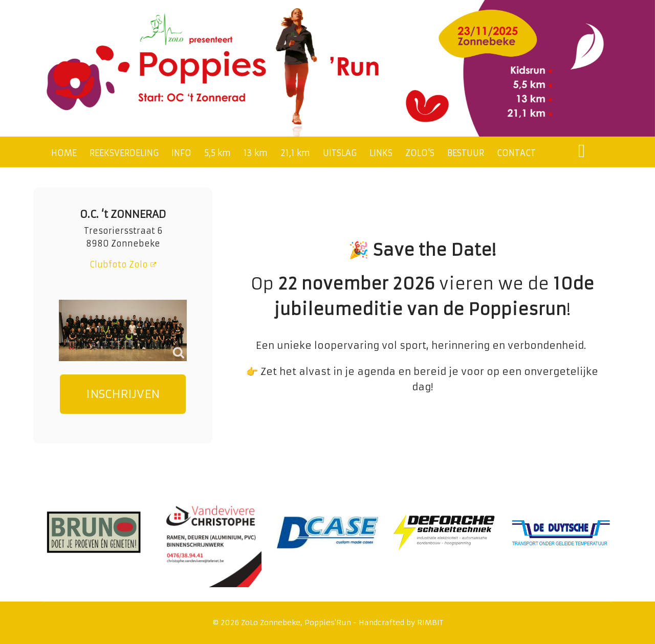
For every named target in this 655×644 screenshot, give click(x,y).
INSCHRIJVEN (123, 394)
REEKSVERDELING (124, 153)
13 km (256, 153)
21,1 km (295, 153)
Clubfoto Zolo (123, 264)
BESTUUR (466, 153)
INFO (181, 153)
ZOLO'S (420, 153)
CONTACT (516, 153)
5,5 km (217, 153)
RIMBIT (430, 623)
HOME (64, 153)
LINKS (381, 153)
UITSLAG (340, 153)
